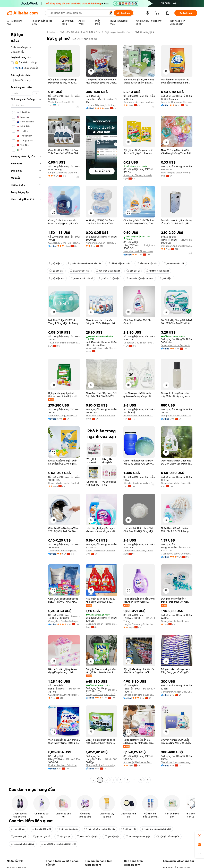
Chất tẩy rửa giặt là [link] (144, 32)
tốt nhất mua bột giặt (108, 271)
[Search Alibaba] (77, 13)
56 (141, 780)
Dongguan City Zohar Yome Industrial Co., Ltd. (139, 343)
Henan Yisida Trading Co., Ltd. (64, 483)
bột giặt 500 (57, 278)
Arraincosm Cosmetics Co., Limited (139, 416)
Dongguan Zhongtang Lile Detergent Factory (102, 694)
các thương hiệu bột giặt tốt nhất (58, 844)
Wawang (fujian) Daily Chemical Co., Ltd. (102, 348)
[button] (111, 13)
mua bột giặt (19, 837)
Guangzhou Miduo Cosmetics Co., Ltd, (177, 483)
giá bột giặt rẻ (42, 837)
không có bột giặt (109, 278)
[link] (200, 836)
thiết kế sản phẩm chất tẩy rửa (85, 263)
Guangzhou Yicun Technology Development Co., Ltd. (177, 345)
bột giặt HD (129, 829)
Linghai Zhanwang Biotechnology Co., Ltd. (64, 173)
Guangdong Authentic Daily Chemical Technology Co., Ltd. (64, 695)
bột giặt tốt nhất (41, 829)
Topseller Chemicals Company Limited (177, 102)
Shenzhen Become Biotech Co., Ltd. (102, 416)
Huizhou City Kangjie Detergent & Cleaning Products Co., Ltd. (102, 105)
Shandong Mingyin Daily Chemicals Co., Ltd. (64, 416)
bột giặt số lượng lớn (168, 837)
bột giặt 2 (55, 263)
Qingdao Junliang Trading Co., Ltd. (139, 483)
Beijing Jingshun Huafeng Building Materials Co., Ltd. (102, 624)
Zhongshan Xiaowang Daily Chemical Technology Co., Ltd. (64, 551)
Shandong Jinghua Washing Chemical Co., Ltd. (177, 762)
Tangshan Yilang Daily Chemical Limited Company (139, 551)
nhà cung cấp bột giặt (138, 837)
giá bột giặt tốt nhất (119, 263)
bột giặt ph (63, 837)
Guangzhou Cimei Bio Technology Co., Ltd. (64, 243)
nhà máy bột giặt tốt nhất (140, 278)
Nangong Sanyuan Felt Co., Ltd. (102, 243)
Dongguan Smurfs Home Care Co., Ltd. (177, 416)
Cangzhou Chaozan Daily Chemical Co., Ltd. (177, 692)
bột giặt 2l (133, 271)
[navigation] (26, 406)
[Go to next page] (148, 780)
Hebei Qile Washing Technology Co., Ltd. (102, 551)
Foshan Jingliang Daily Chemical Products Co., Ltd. (64, 765)
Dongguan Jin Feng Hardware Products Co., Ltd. (139, 102)
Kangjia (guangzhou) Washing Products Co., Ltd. (139, 695)
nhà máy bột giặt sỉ (82, 278)
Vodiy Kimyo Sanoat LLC (61, 102)
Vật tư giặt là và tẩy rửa (117, 32)
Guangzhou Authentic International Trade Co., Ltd (177, 621)
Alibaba (51, 32)
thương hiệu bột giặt (158, 271)
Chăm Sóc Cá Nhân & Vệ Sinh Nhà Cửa (80, 32)
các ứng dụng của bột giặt (156, 829)
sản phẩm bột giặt (147, 263)
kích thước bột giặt (88, 837)
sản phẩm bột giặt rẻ (23, 844)
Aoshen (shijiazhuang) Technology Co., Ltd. (139, 762)
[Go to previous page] (93, 780)
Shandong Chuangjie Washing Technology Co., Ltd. (139, 175)
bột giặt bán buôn (68, 829)
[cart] (158, 13)
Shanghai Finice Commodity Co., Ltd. (102, 765)
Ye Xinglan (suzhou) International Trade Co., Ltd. (64, 343)
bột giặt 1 (166, 278)
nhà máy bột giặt (80, 271)
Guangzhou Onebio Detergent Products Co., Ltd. (64, 621)
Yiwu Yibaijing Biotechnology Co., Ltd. (177, 173)
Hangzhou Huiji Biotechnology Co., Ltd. (139, 251)
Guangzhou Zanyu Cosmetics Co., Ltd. (177, 554)
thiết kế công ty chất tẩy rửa (100, 829)
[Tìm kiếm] (124, 13)
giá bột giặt (56, 271)
